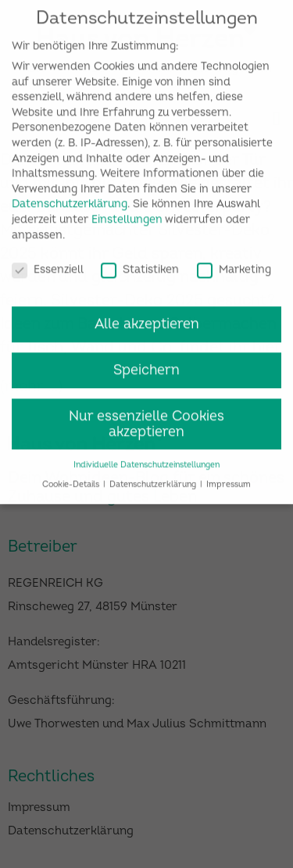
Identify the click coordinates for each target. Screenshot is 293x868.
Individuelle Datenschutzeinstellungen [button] (146, 457)
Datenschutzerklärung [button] (154, 477)
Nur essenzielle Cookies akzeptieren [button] (146, 417)
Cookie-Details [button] (72, 477)
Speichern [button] (146, 363)
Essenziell (48, 262)
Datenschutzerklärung (70, 196)
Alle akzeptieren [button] (147, 317)
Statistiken (140, 262)
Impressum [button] (229, 477)
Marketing (234, 262)
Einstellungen (127, 212)
